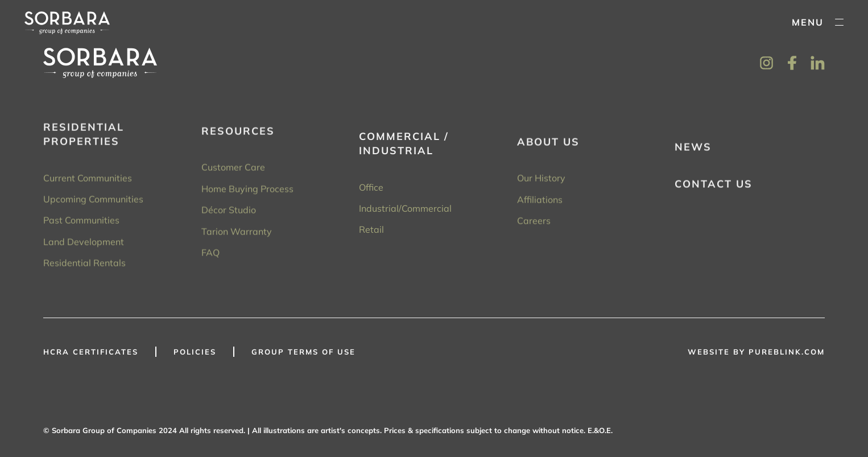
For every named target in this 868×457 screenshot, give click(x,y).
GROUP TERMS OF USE (303, 352)
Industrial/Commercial (405, 212)
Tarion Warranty (237, 234)
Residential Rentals (84, 264)
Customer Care (233, 170)
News (693, 151)
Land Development (84, 242)
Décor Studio (229, 212)
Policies (195, 352)
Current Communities (88, 179)
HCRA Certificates (91, 352)
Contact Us (714, 188)
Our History (541, 182)
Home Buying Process (247, 191)
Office (371, 191)
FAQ (210, 255)
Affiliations (540, 203)
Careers (534, 224)
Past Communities (81, 221)
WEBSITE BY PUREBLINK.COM (756, 352)
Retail (371, 233)
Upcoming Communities (93, 200)
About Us (548, 145)
